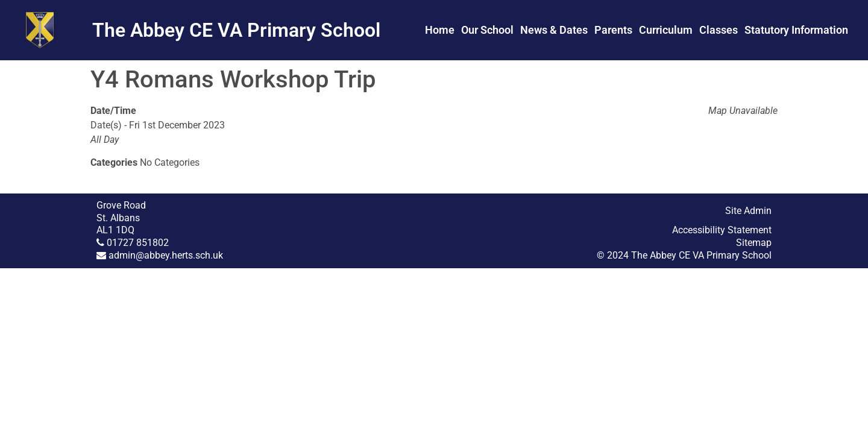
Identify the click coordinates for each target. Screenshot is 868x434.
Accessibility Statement (722, 230)
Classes (719, 30)
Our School (487, 30)
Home (440, 30)
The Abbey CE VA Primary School (236, 30)
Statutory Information (796, 30)
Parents (613, 30)
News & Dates (554, 30)
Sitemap (754, 243)
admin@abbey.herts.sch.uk (166, 255)
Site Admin (748, 211)
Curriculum (666, 30)
